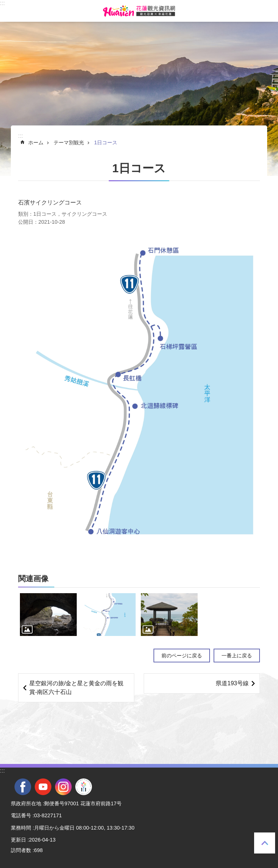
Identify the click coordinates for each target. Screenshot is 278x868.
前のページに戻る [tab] (182, 656)
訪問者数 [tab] (21, 850)
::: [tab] (2, 3)
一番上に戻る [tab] (265, 843)
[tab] (48, 615)
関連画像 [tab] (33, 578)
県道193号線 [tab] (232, 683)
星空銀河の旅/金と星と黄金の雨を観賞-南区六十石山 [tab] (76, 688)
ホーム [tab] (36, 142)
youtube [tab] (43, 787)
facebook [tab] (23, 787)
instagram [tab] (63, 787)
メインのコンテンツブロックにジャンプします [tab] (4, 4)
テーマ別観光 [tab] (69, 142)
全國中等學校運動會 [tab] (84, 787)
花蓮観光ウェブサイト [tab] (139, 11)
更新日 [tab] (18, 840)
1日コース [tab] (106, 142)
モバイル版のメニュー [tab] (10, 11)
